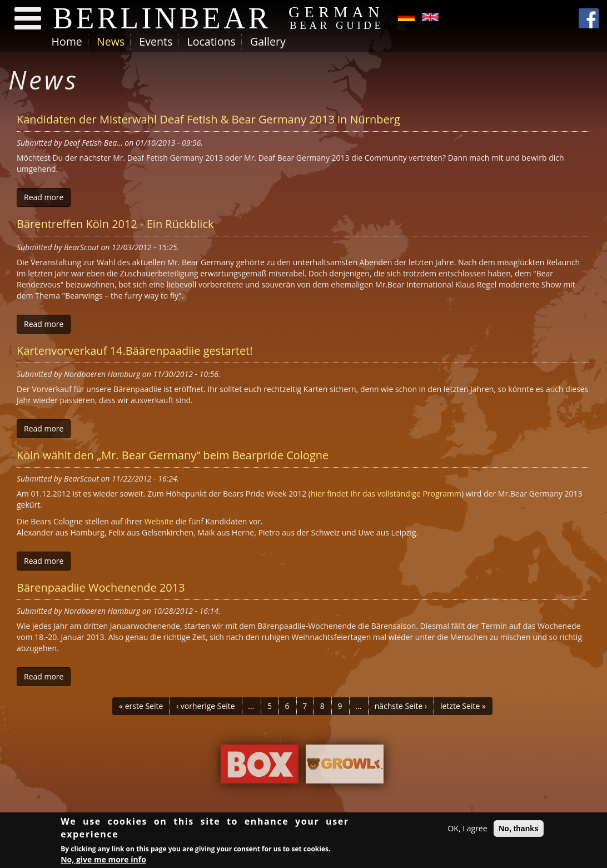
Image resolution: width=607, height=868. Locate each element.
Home (67, 41)
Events (156, 41)
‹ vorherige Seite (206, 706)
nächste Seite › (401, 706)
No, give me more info (103, 860)
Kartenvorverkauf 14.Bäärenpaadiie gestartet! (135, 351)
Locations (211, 41)
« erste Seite (141, 706)
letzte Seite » (463, 706)
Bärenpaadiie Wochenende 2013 (101, 587)
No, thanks (519, 829)
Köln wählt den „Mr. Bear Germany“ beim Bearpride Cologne (173, 455)
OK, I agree (467, 829)
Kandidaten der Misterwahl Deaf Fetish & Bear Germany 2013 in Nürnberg (208, 119)
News (111, 41)
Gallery (268, 41)
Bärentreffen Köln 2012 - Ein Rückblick (115, 224)
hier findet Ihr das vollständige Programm (386, 493)
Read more (44, 197)
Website (159, 521)
